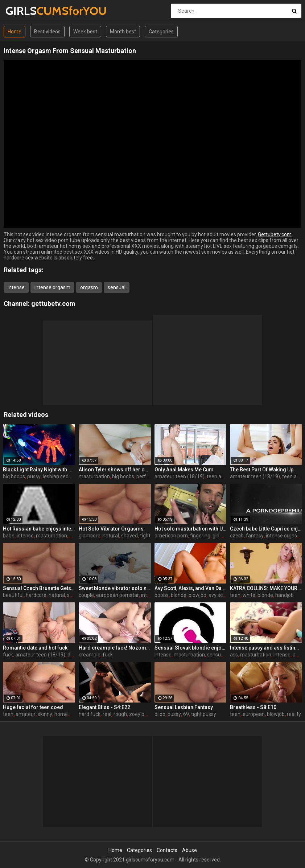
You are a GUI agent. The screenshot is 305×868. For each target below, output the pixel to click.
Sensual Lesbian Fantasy (184, 707)
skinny (45, 714)
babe (9, 536)
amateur (26, 714)
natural (111, 536)
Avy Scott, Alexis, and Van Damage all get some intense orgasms (191, 588)
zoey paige (142, 714)
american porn (171, 536)
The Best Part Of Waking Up (262, 470)
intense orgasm (52, 287)
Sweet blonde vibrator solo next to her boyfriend (115, 588)
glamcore (90, 536)
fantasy (255, 536)
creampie (90, 655)
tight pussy (204, 714)
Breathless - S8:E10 (253, 707)
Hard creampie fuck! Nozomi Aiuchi (115, 648)
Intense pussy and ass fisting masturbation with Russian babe (266, 648)
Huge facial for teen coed (33, 707)
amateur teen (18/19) (180, 476)
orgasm (89, 287)
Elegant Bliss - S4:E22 (104, 707)
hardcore (36, 595)
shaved (129, 536)
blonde (179, 595)
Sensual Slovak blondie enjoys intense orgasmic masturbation (191, 648)
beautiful (13, 595)
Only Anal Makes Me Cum (184, 470)
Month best (123, 32)
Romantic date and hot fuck (35, 648)
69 (186, 714)
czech (237, 536)
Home (15, 32)
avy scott (219, 595)
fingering (200, 536)
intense (16, 287)
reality (294, 714)
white (249, 595)
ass (234, 655)
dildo (160, 714)
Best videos (47, 32)
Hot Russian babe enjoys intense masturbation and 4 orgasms (39, 529)
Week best (85, 32)
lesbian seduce (60, 476)
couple (86, 595)
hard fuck (90, 714)
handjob (285, 595)
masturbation (94, 476)
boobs (162, 595)
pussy (34, 476)
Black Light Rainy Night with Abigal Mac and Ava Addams (39, 470)
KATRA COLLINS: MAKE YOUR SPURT (266, 588)
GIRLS (24, 11)
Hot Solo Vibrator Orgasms (111, 529)
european (254, 714)
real (107, 714)
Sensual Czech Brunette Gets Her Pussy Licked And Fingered (39, 588)
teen (235, 595)
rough (120, 714)
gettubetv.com (53, 304)
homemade (68, 714)
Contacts (167, 850)
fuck (8, 655)
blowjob (197, 595)
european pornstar (118, 595)
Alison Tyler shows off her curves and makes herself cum (115, 470)
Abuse (189, 850)
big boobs (14, 476)
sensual (117, 287)
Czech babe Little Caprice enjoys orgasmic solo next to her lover (266, 529)
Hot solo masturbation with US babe (191, 529)
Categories (161, 32)
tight (145, 536)
